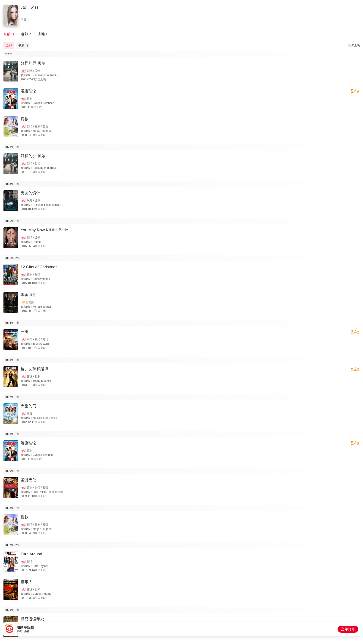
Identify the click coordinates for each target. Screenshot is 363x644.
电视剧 (24, 302)
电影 (23, 71)
